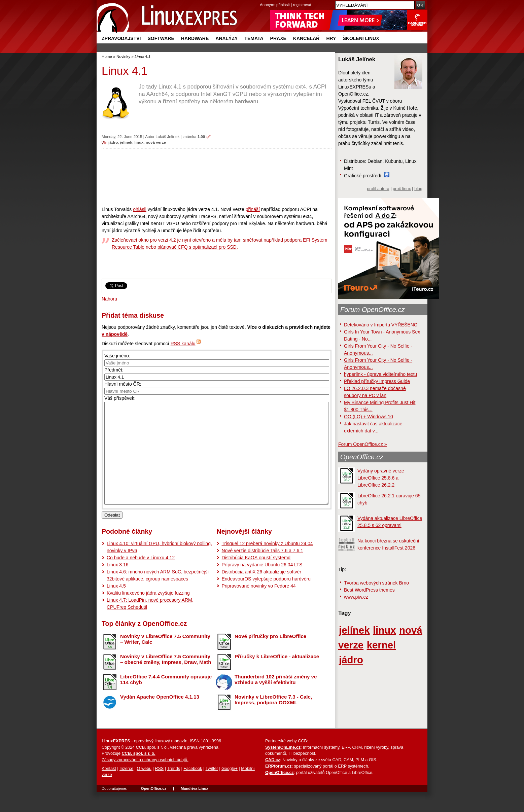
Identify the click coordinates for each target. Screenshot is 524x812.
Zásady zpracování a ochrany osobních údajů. (145, 780)
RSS (159, 789)
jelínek (126, 142)
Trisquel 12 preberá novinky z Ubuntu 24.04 (267, 564)
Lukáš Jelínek (167, 136)
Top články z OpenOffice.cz (144, 644)
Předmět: (114, 370)
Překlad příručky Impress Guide (377, 381)
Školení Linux (361, 38)
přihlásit (283, 5)
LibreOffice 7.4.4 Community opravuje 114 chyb (166, 700)
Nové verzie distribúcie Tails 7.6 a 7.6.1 (262, 571)
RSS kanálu (183, 344)
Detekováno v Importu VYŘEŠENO (381, 325)
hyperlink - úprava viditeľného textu (380, 374)
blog (418, 189)
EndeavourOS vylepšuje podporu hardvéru (266, 599)
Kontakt (109, 789)
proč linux (402, 189)
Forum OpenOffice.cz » (362, 444)
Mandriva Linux (195, 809)
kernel (381, 645)
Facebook (193, 789)
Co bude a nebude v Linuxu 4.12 (141, 578)
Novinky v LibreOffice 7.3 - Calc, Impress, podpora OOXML (273, 720)
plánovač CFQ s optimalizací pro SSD (197, 247)
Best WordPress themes (369, 590)
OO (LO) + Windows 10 (369, 417)
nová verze (156, 142)
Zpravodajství (121, 38)
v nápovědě (115, 334)
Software (161, 38)
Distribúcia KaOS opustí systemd (256, 578)
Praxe (278, 38)
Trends (173, 789)
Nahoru (109, 299)
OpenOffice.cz (362, 457)
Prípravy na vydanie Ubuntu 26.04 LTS (262, 585)
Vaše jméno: (117, 356)
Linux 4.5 (116, 606)
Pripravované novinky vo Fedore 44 (258, 606)
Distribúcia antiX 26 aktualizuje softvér (261, 592)
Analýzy (226, 38)
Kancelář (306, 38)
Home (107, 56)
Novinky (123, 56)
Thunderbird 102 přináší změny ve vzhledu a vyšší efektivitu (276, 700)
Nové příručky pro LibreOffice (270, 656)
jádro (113, 142)
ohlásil (140, 209)
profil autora (378, 189)
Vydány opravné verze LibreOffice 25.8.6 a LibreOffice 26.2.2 (381, 478)
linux (139, 142)
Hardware (195, 38)
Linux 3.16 (118, 585)
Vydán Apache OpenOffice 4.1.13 (160, 717)
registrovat (302, 5)
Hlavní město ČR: (123, 384)
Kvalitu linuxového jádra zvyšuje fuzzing (148, 613)
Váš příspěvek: (120, 398)
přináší (253, 209)
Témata (254, 38)
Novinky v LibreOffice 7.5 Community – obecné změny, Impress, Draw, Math (166, 679)
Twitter (212, 789)
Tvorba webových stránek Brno (376, 583)
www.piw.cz (356, 597)
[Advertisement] (217, 177)
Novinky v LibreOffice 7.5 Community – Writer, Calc (165, 659)
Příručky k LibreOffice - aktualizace (277, 677)
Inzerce (126, 789)
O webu (144, 789)
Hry (331, 38)
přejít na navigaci (262, 0)
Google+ (230, 789)
